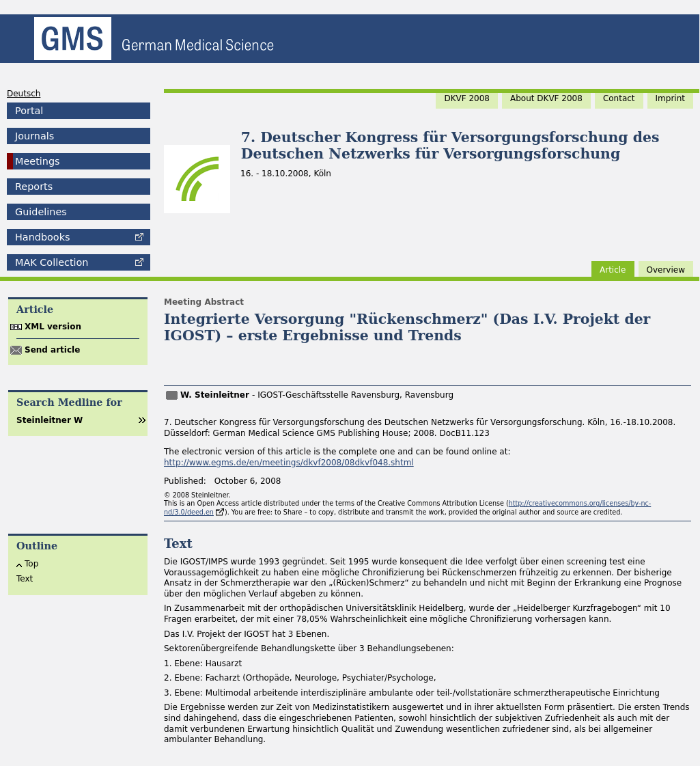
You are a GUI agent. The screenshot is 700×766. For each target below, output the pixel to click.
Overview (666, 270)
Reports (34, 187)
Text (25, 579)
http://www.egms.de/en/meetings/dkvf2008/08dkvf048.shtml (289, 463)
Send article (52, 350)
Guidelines (41, 212)
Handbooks (42, 237)
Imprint (670, 98)
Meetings (38, 161)
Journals (34, 136)
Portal (29, 111)
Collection (52, 262)
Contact (619, 98)
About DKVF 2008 (546, 98)
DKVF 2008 (467, 98)
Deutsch (24, 94)
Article (613, 270)
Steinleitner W (50, 420)
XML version (53, 327)
